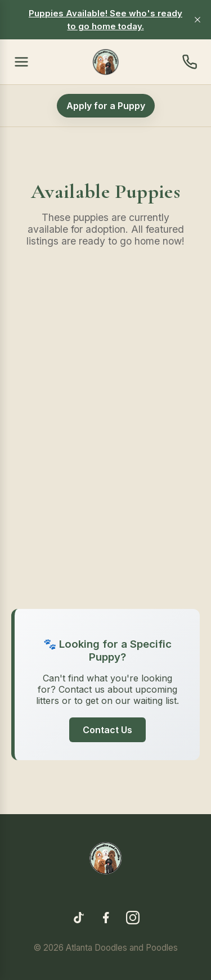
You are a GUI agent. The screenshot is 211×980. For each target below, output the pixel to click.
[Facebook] (106, 919)
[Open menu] (21, 62)
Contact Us (107, 730)
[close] (197, 20)
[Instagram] (133, 919)
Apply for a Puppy (106, 106)
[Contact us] (190, 62)
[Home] (106, 62)
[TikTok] (79, 919)
